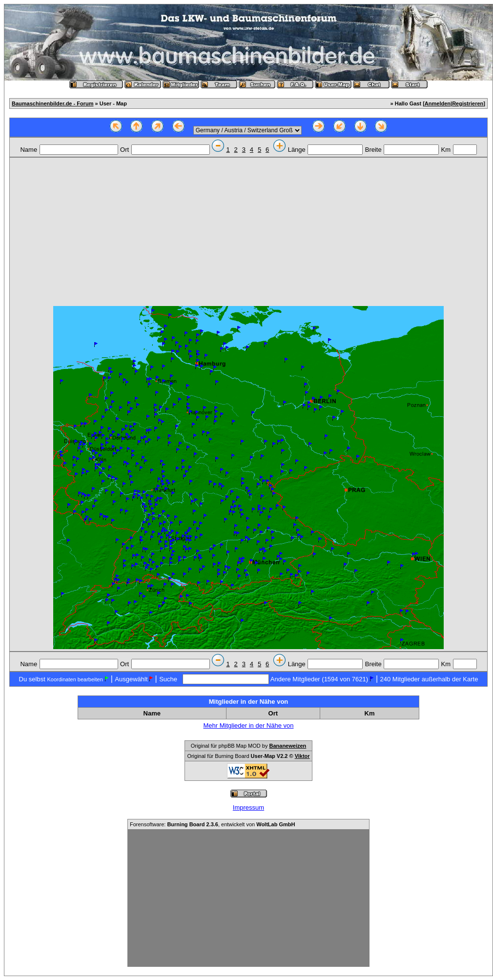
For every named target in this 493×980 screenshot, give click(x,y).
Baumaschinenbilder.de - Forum (52, 103)
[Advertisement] (248, 233)
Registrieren (468, 103)
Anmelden (438, 103)
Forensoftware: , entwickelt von (212, 824)
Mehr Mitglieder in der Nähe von (249, 725)
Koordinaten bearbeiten (75, 679)
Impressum (248, 807)
